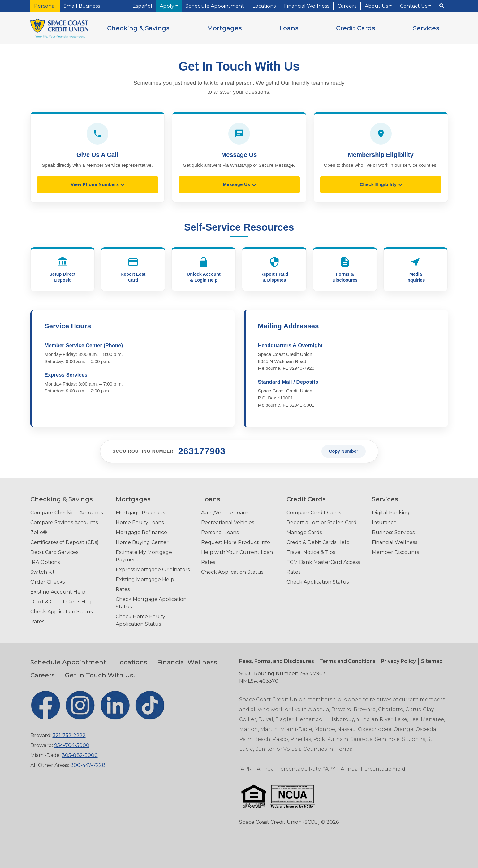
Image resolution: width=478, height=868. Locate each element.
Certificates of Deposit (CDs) (65, 542)
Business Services (393, 532)
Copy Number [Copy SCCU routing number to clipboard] (343, 451)
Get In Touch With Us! (100, 675)
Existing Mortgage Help (145, 579)
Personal (45, 6)
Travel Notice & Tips (311, 552)
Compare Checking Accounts (67, 513)
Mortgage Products (140, 513)
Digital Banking (391, 513)
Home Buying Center (142, 542)
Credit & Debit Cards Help (318, 542)
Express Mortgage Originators (153, 570)
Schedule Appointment (215, 6)
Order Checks (47, 582)
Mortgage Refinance (141, 532)
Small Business (82, 6)
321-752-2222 (69, 735)
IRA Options (45, 562)
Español (142, 6)
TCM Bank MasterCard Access (323, 562)
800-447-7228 (88, 765)
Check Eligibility (378, 184)
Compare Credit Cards (314, 513)
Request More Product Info (236, 542)
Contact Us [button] (414, 6)
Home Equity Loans (140, 523)
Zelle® (39, 532)
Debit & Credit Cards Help (62, 602)
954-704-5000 (72, 745)
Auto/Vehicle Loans (225, 513)
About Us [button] (377, 6)
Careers (347, 6)
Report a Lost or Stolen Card (322, 523)
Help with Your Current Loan (237, 552)
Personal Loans (220, 532)
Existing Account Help (58, 592)
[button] (138, 28)
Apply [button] (168, 6)
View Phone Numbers (95, 184)
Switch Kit (43, 572)
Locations (264, 6)
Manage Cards (304, 532)
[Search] (442, 6)
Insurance (384, 523)
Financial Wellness (307, 6)
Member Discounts (395, 552)
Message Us (236, 184)
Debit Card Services (54, 552)
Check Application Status (61, 612)
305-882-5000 (80, 755)
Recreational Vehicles (228, 523)
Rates (37, 622)
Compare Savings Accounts (64, 523)
